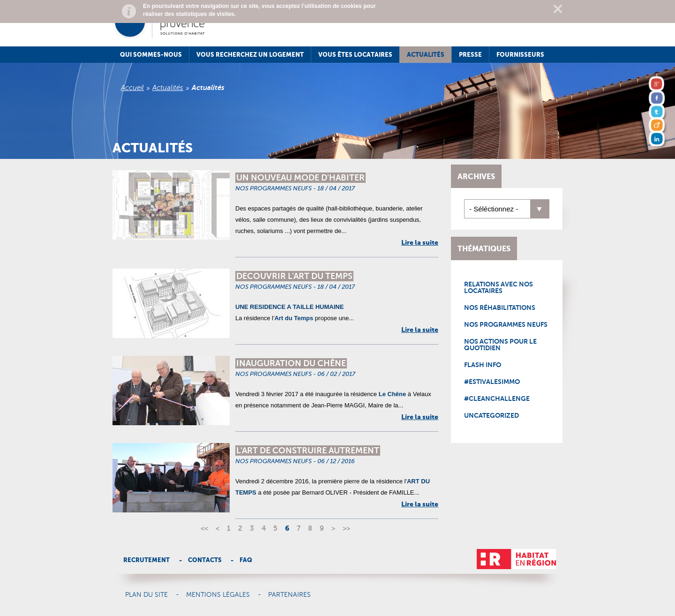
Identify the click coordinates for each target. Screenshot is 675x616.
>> (346, 528)
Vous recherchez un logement (250, 55)
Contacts (205, 560)
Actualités (426, 55)
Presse (470, 55)
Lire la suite (420, 242)
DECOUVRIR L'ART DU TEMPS (294, 276)
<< (204, 528)
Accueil (132, 88)
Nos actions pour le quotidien (500, 345)
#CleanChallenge (497, 398)
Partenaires (289, 595)
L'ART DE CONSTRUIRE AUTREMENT (308, 451)
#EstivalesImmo (492, 382)
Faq (246, 560)
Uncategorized (491, 415)
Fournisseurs (520, 55)
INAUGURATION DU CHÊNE (291, 363)
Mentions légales (218, 595)
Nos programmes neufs (506, 324)
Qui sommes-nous (151, 55)
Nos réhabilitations (500, 308)
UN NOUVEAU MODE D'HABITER (300, 178)
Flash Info (483, 365)
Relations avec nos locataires (499, 287)
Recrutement (146, 560)
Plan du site (146, 595)
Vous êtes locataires (355, 55)
